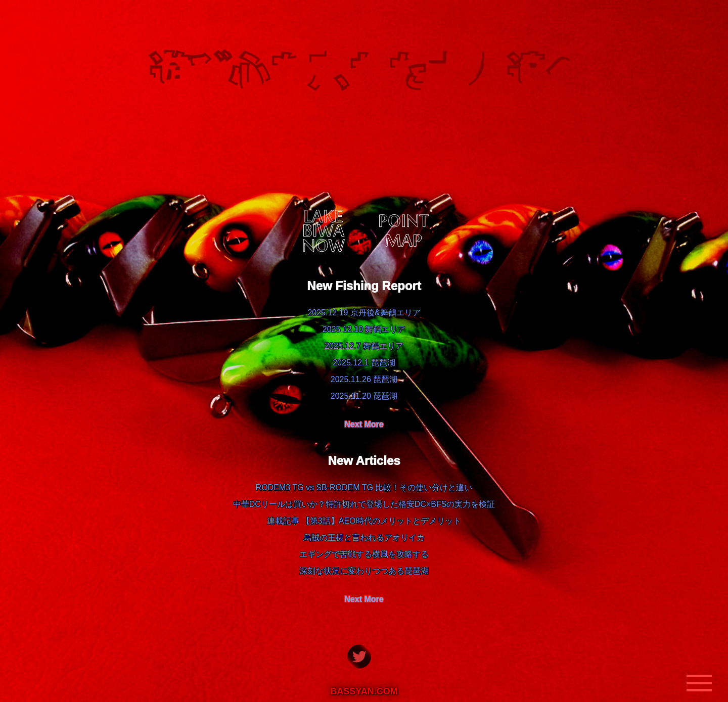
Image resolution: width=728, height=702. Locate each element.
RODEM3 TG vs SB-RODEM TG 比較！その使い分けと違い (364, 487)
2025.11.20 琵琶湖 (364, 396)
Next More (364, 424)
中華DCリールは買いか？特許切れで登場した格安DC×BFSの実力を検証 (364, 504)
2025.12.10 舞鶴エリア (364, 329)
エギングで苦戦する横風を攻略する (364, 554)
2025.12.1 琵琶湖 (364, 363)
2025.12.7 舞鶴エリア (364, 346)
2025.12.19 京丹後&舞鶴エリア (364, 313)
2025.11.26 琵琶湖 (364, 379)
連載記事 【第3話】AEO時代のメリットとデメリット (364, 521)
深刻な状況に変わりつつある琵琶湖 (364, 571)
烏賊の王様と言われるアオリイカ (364, 537)
